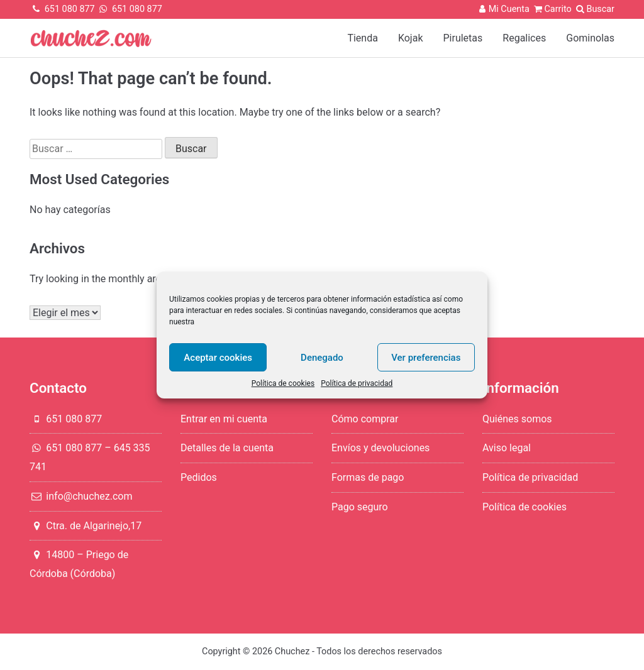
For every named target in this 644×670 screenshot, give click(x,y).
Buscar (600, 9)
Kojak (411, 38)
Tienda (362, 38)
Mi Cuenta (503, 9)
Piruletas (463, 38)
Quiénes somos (517, 419)
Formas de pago (368, 477)
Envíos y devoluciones (380, 448)
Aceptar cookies (218, 358)
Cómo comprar (365, 419)
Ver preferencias (426, 358)
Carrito (551, 9)
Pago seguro (360, 507)
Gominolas (590, 38)
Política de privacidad (357, 383)
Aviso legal (507, 448)
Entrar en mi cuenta (224, 419)
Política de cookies (283, 383)
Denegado (322, 358)
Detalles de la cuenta (227, 448)
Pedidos (199, 477)
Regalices (524, 38)
